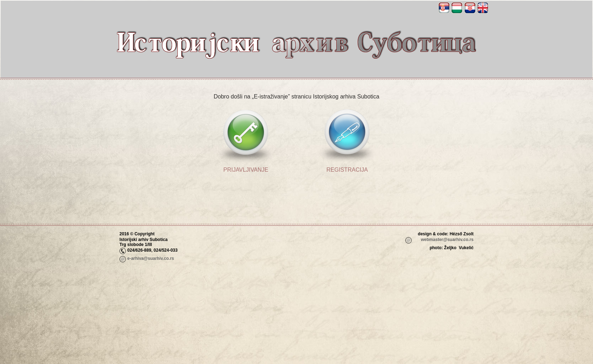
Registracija (347, 170)
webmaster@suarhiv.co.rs (447, 240)
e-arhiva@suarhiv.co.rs (151, 258)
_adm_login (462, 259)
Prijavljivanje (246, 170)
